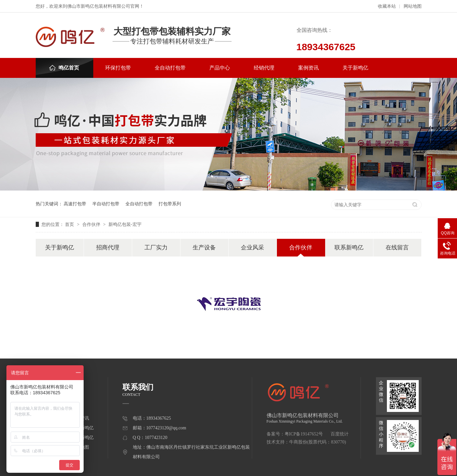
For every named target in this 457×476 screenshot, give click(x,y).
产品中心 (220, 68)
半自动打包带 (106, 204)
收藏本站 (387, 6)
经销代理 (264, 68)
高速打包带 (75, 204)
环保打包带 (118, 68)
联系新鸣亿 (349, 247)
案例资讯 (308, 68)
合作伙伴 (92, 224)
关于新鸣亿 (355, 68)
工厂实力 (156, 247)
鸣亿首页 (64, 68)
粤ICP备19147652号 (304, 434)
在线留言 (397, 247)
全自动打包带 (170, 68)
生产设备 (204, 247)
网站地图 (413, 6)
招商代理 (108, 247)
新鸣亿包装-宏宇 (125, 224)
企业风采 (252, 247)
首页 (70, 224)
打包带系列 (170, 204)
